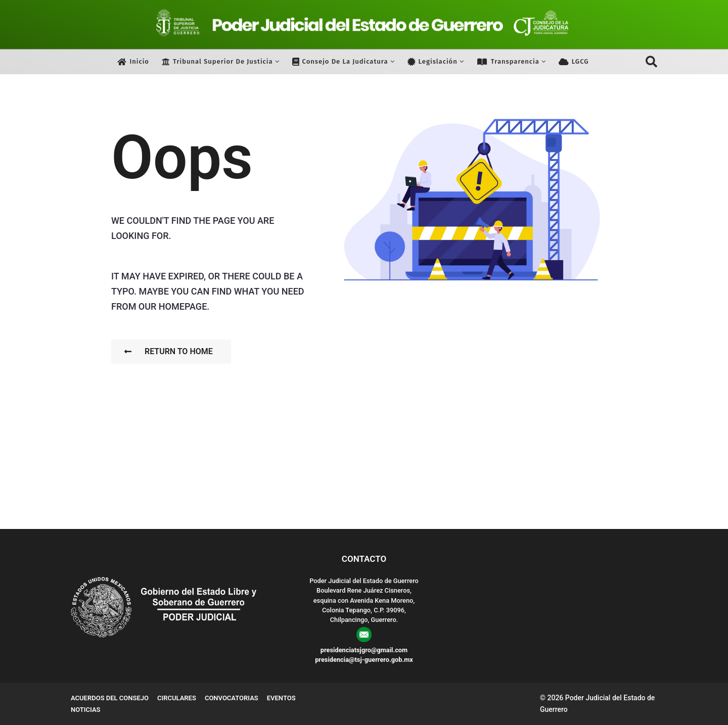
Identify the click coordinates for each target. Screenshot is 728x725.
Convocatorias (232, 698)
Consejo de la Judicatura (340, 62)
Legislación (433, 62)
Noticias (86, 710)
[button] (651, 62)
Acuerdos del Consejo (110, 698)
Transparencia (508, 62)
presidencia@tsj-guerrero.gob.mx (364, 660)
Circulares (177, 698)
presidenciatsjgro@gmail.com (364, 650)
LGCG (574, 62)
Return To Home (169, 351)
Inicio (133, 62)
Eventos (281, 698)
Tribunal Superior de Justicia (217, 62)
